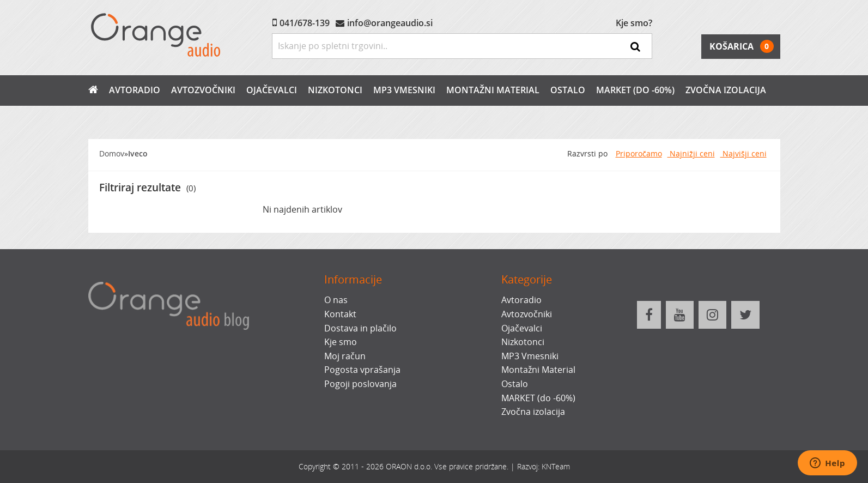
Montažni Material (493, 90)
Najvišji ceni (743, 153)
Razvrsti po (587, 153)
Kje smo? (634, 23)
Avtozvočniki (203, 90)
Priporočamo (639, 153)
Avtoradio (135, 90)
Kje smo (341, 342)
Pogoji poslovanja (360, 384)
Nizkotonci (335, 90)
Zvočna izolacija (726, 90)
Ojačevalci (272, 90)
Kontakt (340, 314)
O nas (336, 300)
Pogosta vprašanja (362, 370)
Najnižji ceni (691, 153)
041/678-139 (305, 23)
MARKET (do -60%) (635, 90)
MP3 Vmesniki (404, 90)
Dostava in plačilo (360, 328)
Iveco (138, 153)
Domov (112, 153)
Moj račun (345, 356)
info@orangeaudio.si (390, 23)
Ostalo (568, 90)
